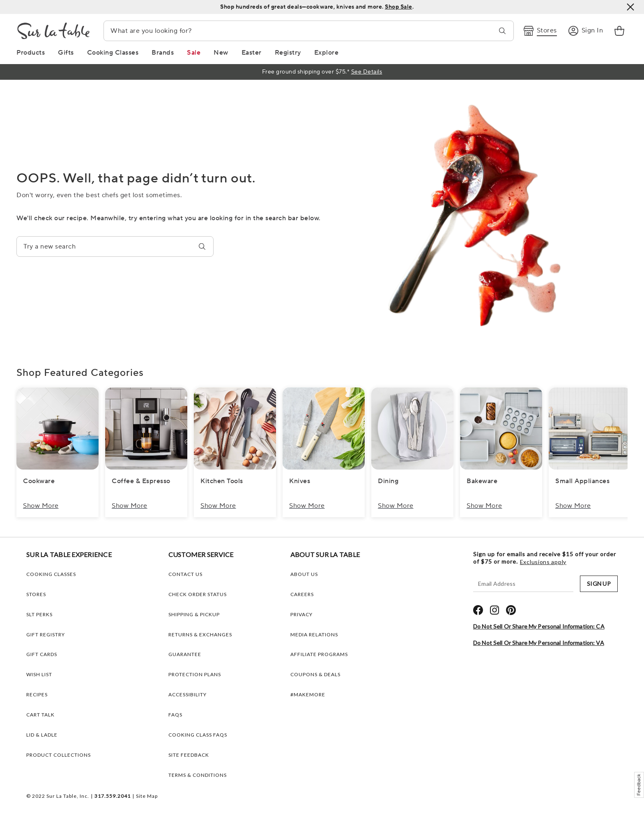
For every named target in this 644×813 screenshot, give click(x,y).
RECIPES (37, 694)
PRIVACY (301, 614)
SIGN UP (599, 584)
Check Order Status (198, 594)
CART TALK (40, 715)
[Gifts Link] (66, 53)
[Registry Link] (288, 53)
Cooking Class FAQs (198, 735)
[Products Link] (31, 53)
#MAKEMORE (308, 694)
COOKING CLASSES (51, 574)
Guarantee (185, 654)
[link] (619, 31)
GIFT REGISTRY (46, 635)
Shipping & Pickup (194, 614)
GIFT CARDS (42, 654)
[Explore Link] (327, 53)
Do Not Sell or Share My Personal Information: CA (539, 626)
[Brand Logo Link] (53, 31)
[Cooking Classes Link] (113, 53)
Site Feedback (189, 755)
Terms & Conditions (198, 775)
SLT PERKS (39, 614)
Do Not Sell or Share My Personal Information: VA (539, 643)
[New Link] (221, 53)
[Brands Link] (163, 53)
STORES (36, 594)
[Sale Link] (194, 53)
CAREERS (302, 594)
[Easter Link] (252, 53)
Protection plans (195, 674)
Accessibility (187, 694)
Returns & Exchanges (200, 635)
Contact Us (185, 574)
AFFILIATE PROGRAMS (319, 654)
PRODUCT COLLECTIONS (59, 755)
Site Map (147, 796)
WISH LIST (39, 674)
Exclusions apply (543, 562)
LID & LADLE (42, 735)
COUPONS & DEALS (315, 674)
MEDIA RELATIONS (314, 635)
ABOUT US (304, 574)
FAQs (175, 715)
